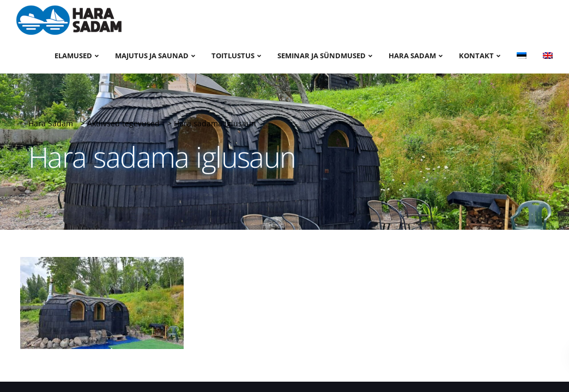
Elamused (73, 56)
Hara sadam (412, 56)
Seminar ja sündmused (322, 56)
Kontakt (476, 56)
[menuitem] (522, 55)
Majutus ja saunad (152, 56)
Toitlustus (233, 56)
